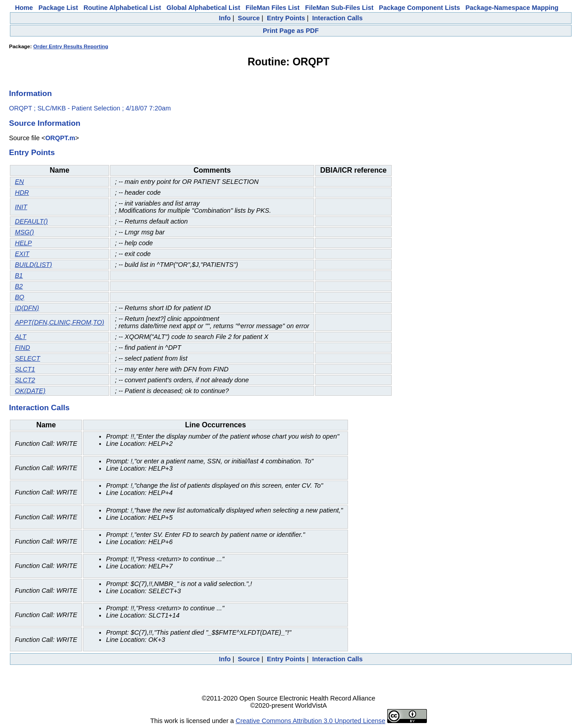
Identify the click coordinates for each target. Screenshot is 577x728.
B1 (19, 275)
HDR (22, 192)
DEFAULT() (31, 221)
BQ (20, 297)
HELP (23, 243)
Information (30, 93)
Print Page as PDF (291, 31)
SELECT (27, 358)
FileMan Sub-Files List (339, 8)
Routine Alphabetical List (122, 8)
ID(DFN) (27, 308)
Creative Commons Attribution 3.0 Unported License (311, 721)
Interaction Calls (338, 18)
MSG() (24, 232)
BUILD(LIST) (33, 265)
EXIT (22, 254)
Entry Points (286, 18)
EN (19, 182)
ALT (21, 337)
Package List (58, 8)
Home (24, 8)
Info (224, 18)
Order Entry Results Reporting (71, 46)
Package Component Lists (420, 8)
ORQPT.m (60, 138)
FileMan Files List (273, 8)
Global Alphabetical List (203, 8)
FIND (23, 348)
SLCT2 (25, 380)
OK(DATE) (30, 391)
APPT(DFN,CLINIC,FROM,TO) (60, 322)
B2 (19, 286)
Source (249, 18)
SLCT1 (25, 369)
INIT (21, 207)
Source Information (45, 123)
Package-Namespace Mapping (512, 8)
